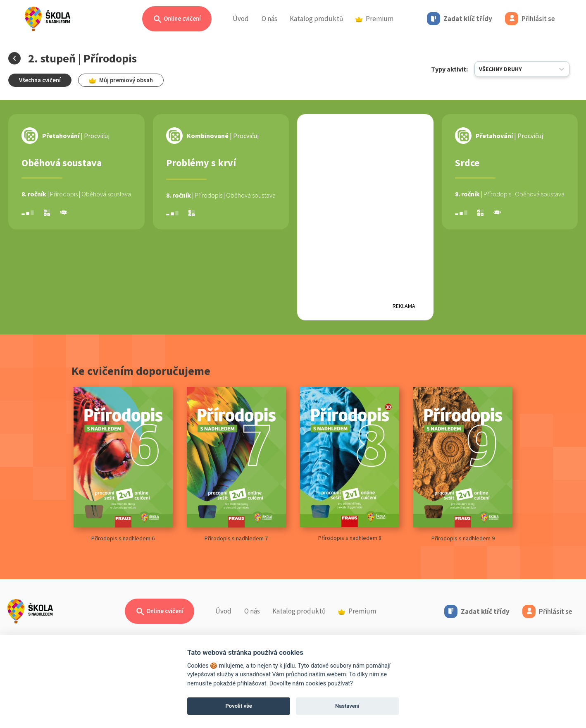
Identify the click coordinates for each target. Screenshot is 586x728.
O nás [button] (269, 19)
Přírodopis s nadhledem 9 (463, 464)
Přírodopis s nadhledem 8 (350, 464)
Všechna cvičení (40, 80)
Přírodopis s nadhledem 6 (123, 464)
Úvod (241, 19)
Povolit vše (239, 706)
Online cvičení (177, 19)
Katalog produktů (316, 19)
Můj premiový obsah (121, 80)
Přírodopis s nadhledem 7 (236, 464)
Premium (374, 19)
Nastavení (347, 706)
